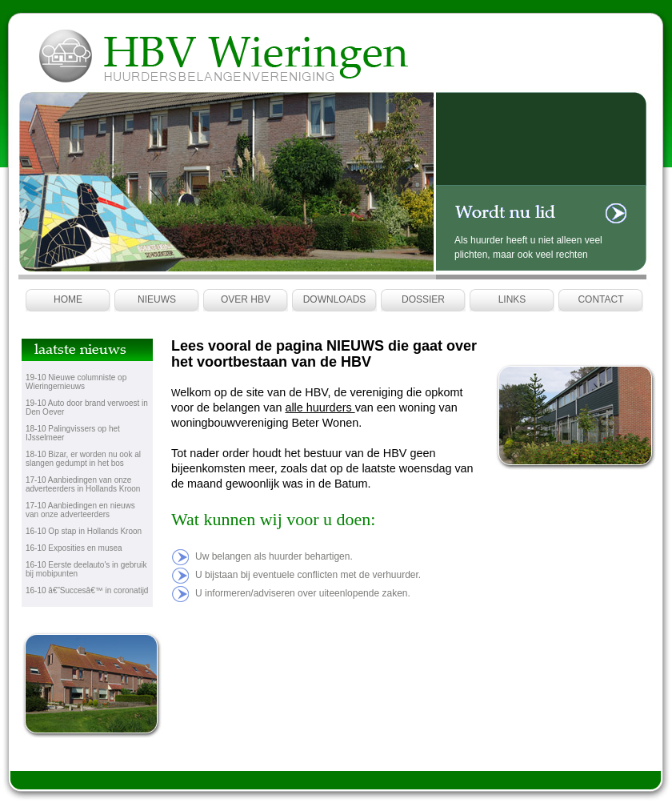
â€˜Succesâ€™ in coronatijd (98, 590)
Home (68, 299)
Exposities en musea (85, 548)
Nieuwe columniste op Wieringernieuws (76, 382)
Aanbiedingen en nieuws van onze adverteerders (80, 510)
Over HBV (246, 299)
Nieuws (157, 299)
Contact (600, 299)
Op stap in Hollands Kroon (95, 531)
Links (512, 299)
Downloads (335, 299)
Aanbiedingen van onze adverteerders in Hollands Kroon (83, 484)
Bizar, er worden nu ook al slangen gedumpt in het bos (83, 459)
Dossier (423, 299)
